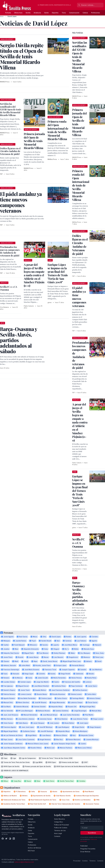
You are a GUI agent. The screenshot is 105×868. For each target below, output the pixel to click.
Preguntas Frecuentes (88, 849)
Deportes (55, 13)
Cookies (85, 861)
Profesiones (96, 13)
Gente (46, 13)
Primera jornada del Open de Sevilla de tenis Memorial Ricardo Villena (34, 141)
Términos (92, 861)
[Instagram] (10, 839)
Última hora (18, 13)
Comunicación (74, 13)
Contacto (57, 836)
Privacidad (77, 861)
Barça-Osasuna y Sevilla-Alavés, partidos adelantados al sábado (80, 593)
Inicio (2, 16)
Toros (64, 13)
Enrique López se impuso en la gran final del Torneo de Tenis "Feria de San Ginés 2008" (58, 273)
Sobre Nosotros (60, 819)
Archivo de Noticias (34, 848)
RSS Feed (31, 851)
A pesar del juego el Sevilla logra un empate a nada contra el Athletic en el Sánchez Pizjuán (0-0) (34, 275)
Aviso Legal (58, 833)
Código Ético (58, 822)
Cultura (85, 13)
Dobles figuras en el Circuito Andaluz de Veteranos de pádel (10, 151)
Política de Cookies (61, 828)
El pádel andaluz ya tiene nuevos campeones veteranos (79, 297)
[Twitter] (6, 839)
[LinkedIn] (14, 839)
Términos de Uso (60, 831)
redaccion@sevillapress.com (24, 862)
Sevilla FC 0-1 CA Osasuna (8, 288)
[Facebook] (3, 839)
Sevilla (28, 13)
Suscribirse (92, 833)
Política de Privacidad (61, 825)
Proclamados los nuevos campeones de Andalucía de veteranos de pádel (10, 251)
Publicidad (84, 846)
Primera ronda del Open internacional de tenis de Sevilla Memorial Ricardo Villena (58, 130)
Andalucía (37, 13)
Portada (8, 13)
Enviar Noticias (85, 852)
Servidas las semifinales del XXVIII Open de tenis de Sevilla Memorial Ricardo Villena (11, 109)
